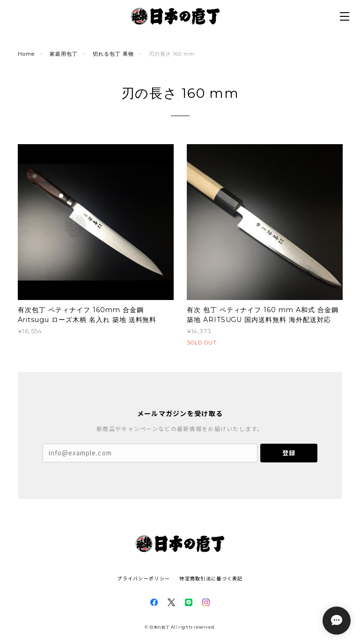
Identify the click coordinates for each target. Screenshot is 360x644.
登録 (289, 453)
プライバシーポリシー (143, 578)
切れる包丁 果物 (113, 54)
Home (26, 54)
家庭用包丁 (64, 54)
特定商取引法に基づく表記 (211, 578)
